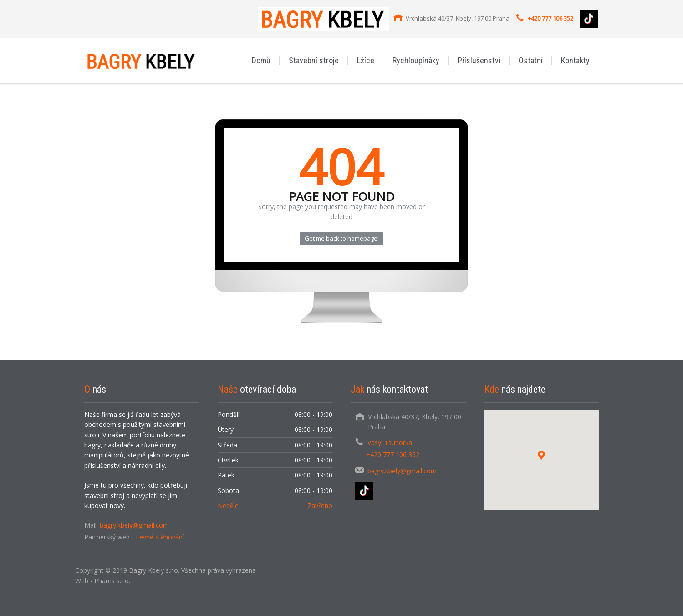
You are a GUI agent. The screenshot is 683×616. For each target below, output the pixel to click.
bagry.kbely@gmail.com (134, 525)
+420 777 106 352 (550, 18)
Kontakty (575, 60)
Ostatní (531, 60)
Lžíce (366, 60)
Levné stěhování (160, 537)
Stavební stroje (314, 60)
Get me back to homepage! (342, 238)
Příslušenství (479, 60)
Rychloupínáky (416, 60)
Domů (261, 60)
